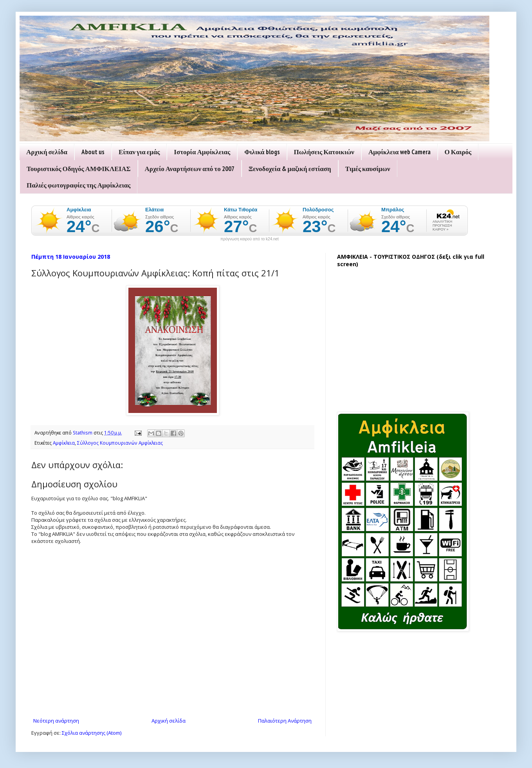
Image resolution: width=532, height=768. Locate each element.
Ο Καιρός (458, 152)
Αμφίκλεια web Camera (399, 152)
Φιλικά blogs (262, 152)
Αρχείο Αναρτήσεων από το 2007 (190, 169)
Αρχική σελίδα (47, 152)
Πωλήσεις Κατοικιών (324, 152)
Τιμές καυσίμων (368, 169)
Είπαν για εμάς (139, 152)
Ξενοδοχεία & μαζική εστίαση (290, 169)
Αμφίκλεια (64, 443)
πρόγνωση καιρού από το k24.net (250, 239)
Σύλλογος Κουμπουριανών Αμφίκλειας (120, 443)
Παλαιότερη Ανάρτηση (285, 721)
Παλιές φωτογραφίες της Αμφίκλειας (78, 185)
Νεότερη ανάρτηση (56, 721)
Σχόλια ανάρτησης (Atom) (92, 733)
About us (93, 152)
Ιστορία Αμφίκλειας (202, 152)
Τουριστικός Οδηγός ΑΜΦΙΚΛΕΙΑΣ (79, 169)
